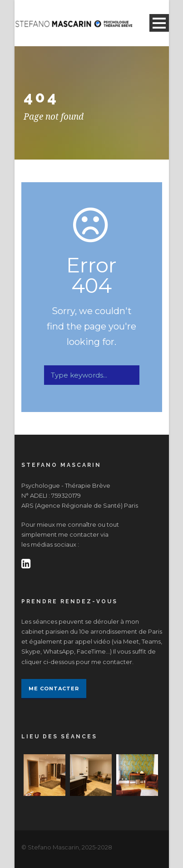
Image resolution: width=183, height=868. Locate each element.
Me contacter (54, 689)
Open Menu (159, 23)
